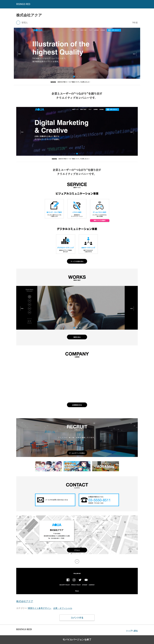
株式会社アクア (25, 601)
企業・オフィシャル (63, 608)
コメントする (77, 618)
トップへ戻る (132, 631)
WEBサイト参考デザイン (39, 608)
